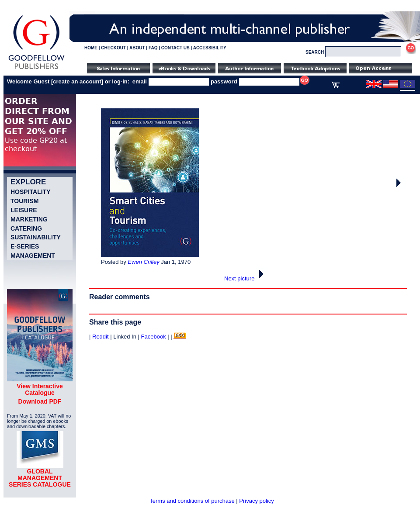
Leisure (24, 210)
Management (33, 256)
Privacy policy (256, 501)
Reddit (101, 337)
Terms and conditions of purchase (192, 501)
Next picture (246, 278)
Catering (26, 228)
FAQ (153, 48)
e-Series (25, 246)
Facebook (154, 337)
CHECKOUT (113, 48)
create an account (77, 81)
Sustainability (36, 237)
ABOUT (137, 48)
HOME (91, 48)
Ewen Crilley (143, 262)
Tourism (24, 201)
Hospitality (31, 192)
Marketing (29, 219)
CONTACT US (175, 48)
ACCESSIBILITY (210, 48)
